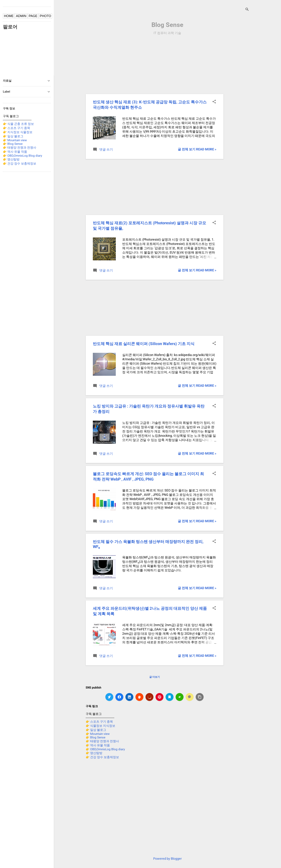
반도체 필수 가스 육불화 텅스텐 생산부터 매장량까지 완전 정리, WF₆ (148, 544)
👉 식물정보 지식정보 (100, 726)
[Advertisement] (253, 95)
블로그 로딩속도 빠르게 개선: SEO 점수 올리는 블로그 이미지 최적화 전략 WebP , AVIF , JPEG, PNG (148, 477)
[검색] (247, 10)
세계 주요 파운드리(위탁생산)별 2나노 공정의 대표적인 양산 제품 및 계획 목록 (150, 611)
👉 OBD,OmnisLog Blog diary (105, 749)
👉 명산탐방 (94, 753)
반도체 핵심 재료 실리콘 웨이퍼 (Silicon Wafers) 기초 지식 (144, 344)
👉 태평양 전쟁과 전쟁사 (102, 741)
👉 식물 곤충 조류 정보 (18, 124)
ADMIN (21, 16)
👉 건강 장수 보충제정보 (102, 757)
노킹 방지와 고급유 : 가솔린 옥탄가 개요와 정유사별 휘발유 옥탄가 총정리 (149, 409)
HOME (9, 16)
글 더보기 (155, 677)
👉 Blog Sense (96, 737)
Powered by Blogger (167, 859)
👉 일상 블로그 (96, 730)
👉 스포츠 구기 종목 (99, 722)
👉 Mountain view (98, 734)
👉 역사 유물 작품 (98, 745)
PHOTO (46, 16)
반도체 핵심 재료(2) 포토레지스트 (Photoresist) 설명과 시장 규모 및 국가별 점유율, (149, 226)
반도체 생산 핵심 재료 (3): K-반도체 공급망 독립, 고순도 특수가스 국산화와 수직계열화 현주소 (150, 105)
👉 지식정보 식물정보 (18, 132)
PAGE (33, 16)
